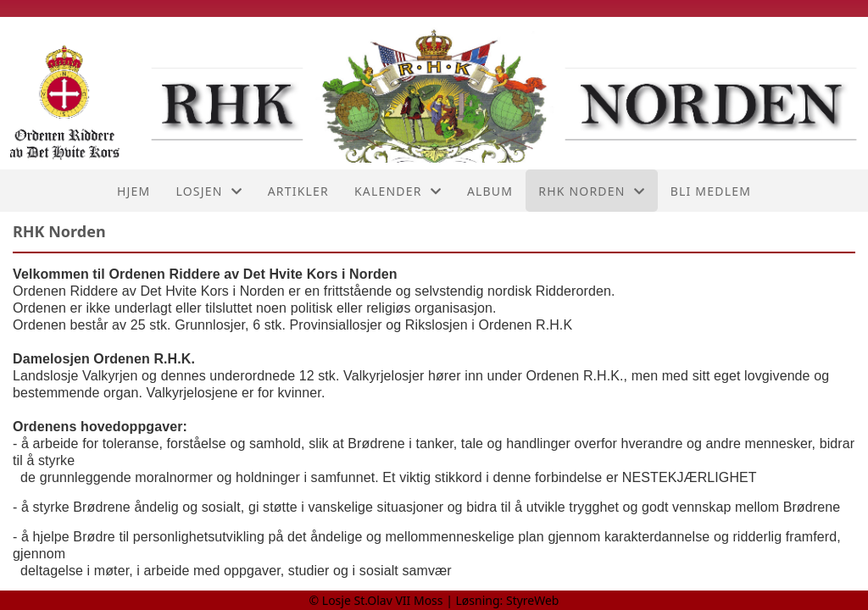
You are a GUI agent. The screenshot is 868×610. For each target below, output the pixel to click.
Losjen (209, 191)
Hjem (134, 191)
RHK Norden (592, 191)
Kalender (398, 191)
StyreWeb (533, 600)
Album (490, 191)
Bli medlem (711, 191)
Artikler (298, 191)
